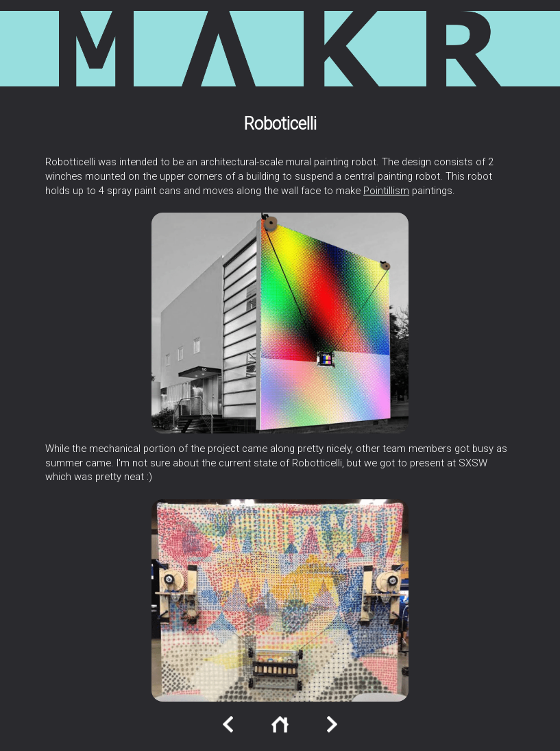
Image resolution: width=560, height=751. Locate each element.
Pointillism (386, 191)
